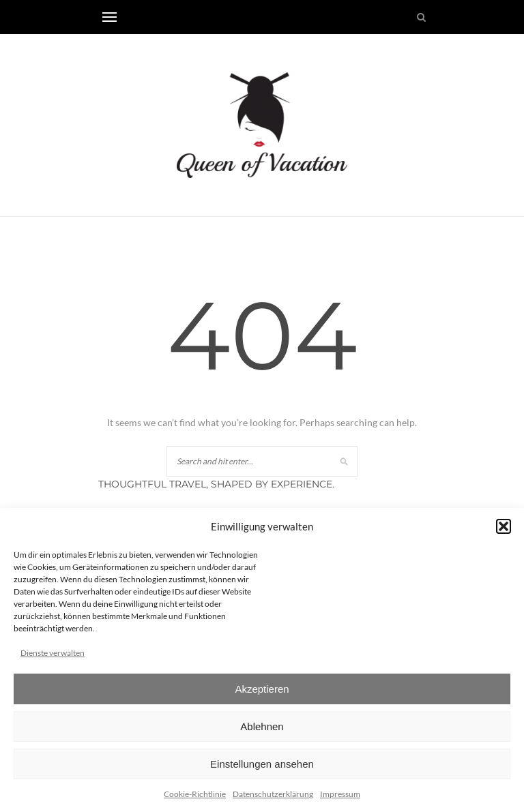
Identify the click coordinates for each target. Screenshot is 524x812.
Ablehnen (262, 726)
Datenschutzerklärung (273, 794)
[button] (504, 526)
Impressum (340, 794)
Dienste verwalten (53, 653)
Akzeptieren (262, 689)
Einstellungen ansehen (262, 764)
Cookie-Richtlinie (195, 794)
